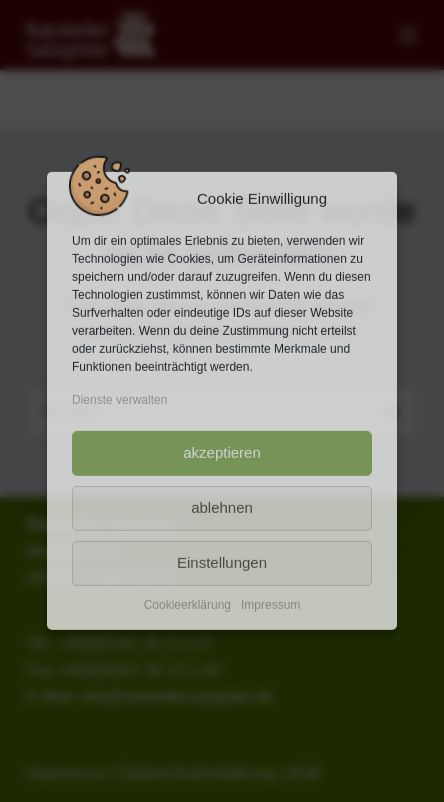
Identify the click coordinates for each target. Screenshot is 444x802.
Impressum (270, 604)
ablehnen (222, 507)
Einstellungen (222, 562)
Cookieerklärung (187, 604)
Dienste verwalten (119, 400)
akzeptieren (222, 452)
